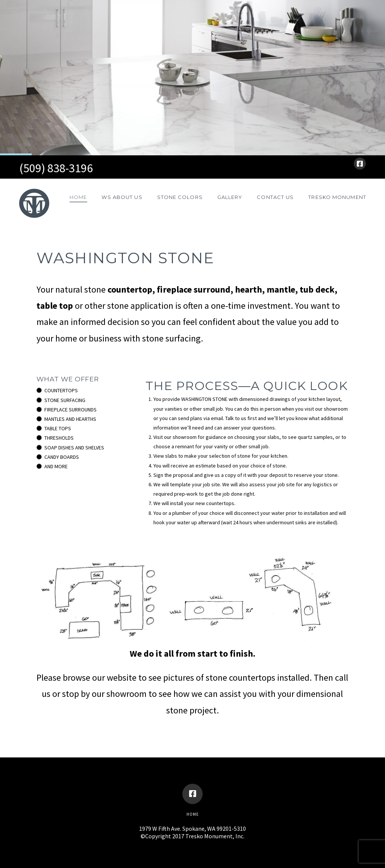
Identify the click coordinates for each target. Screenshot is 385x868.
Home (193, 814)
